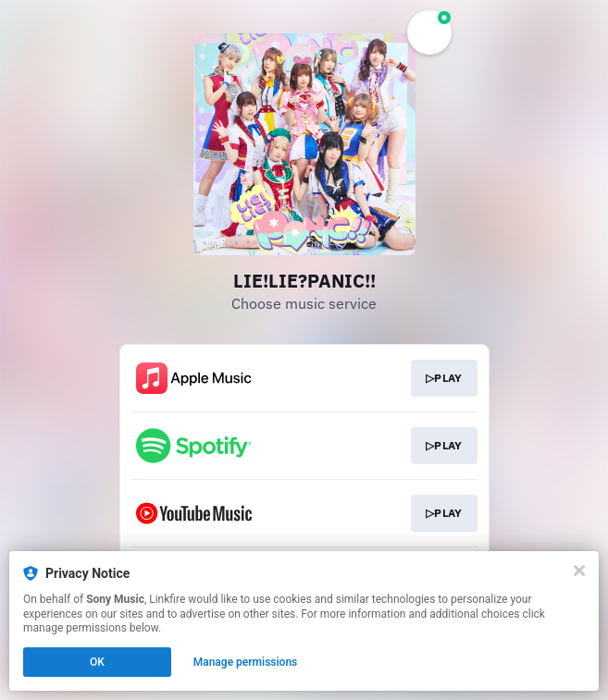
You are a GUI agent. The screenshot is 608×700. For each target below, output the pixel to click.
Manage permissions (246, 662)
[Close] (579, 571)
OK (97, 662)
